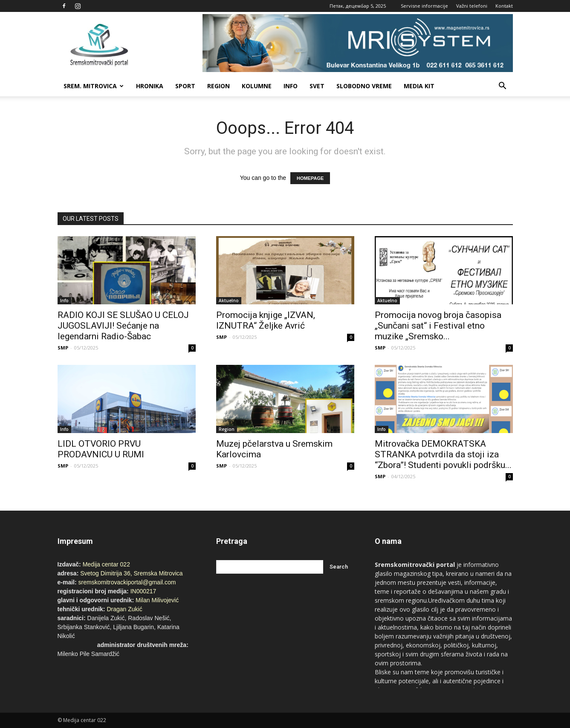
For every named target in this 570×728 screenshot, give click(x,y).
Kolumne (257, 86)
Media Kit (419, 86)
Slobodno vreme (364, 86)
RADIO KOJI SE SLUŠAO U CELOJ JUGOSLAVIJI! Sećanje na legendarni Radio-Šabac (123, 326)
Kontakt (504, 6)
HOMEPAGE (310, 178)
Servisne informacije (424, 6)
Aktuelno (229, 300)
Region (218, 86)
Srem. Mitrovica (94, 86)
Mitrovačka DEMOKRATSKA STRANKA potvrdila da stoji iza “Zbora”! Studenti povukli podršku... (443, 454)
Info (291, 86)
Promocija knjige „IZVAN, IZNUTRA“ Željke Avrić (266, 320)
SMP (63, 348)
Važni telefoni (472, 6)
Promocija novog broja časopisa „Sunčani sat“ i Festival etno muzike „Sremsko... (438, 326)
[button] (503, 86)
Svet (317, 86)
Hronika (150, 86)
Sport (185, 86)
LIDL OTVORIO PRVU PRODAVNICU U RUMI (101, 449)
